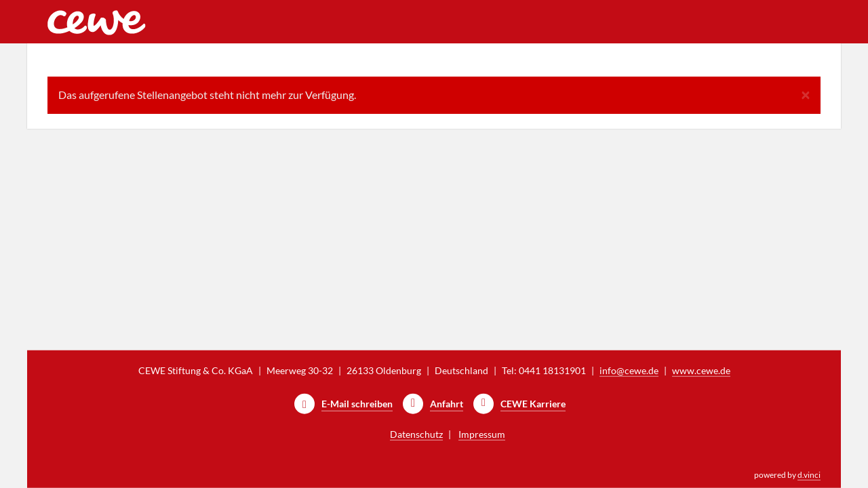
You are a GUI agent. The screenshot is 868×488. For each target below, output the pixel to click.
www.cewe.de (701, 370)
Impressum (482, 434)
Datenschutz (416, 434)
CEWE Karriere (533, 404)
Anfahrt (447, 404)
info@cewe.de (629, 370)
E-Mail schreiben (357, 404)
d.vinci (809, 475)
